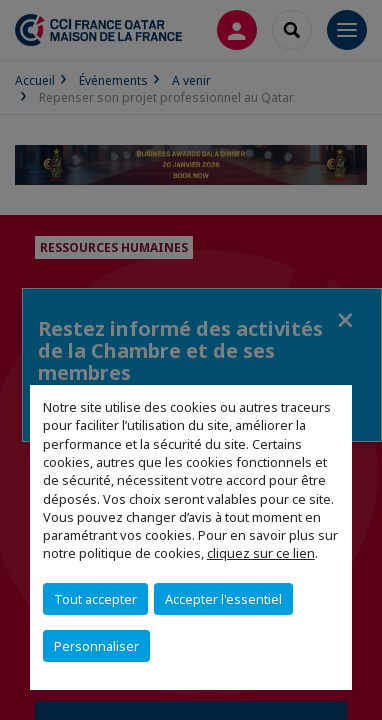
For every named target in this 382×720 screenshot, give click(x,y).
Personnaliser (96, 646)
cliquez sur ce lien (261, 553)
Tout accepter (95, 599)
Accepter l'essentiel (223, 599)
